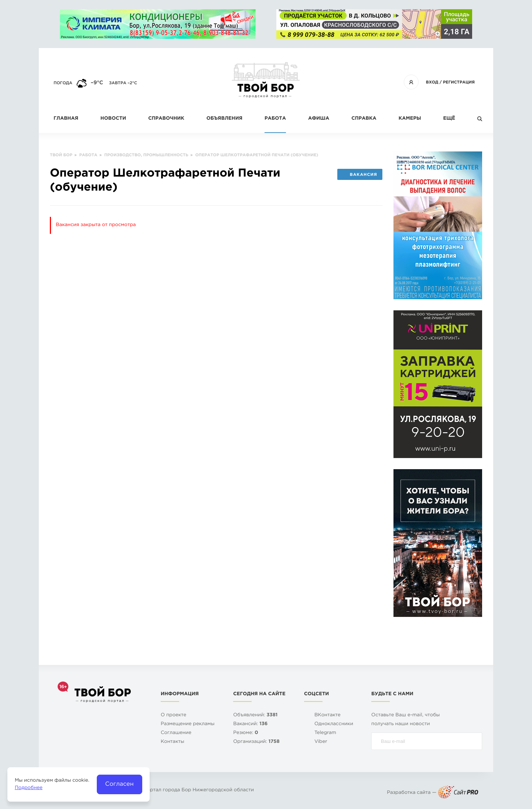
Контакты (173, 742)
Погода (63, 83)
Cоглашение (176, 733)
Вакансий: (250, 724)
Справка (364, 119)
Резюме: (246, 733)
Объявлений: (255, 715)
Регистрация (459, 82)
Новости (113, 119)
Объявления (224, 119)
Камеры (410, 119)
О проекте (173, 715)
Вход (432, 82)
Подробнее (29, 788)
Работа (275, 119)
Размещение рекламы (188, 724)
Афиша (319, 119)
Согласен (120, 784)
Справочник (166, 119)
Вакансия (360, 175)
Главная (66, 119)
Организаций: (256, 742)
